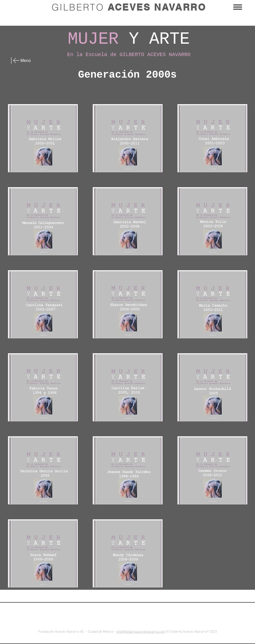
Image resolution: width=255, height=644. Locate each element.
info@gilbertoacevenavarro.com (141, 632)
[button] (238, 7)
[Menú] (24, 61)
